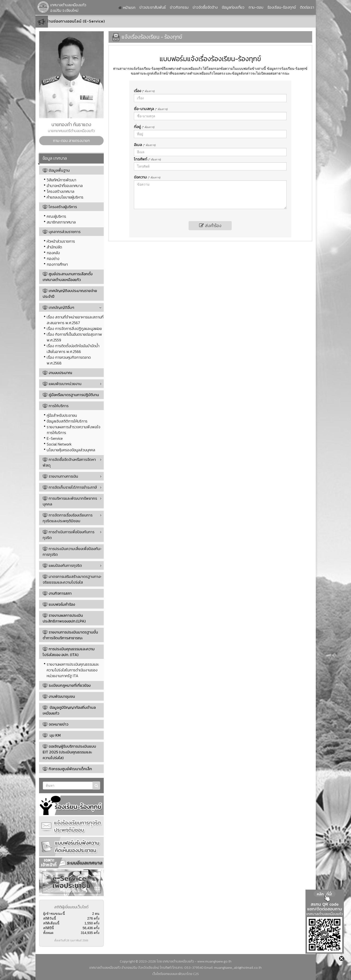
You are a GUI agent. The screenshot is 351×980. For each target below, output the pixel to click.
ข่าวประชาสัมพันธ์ (153, 7)
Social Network (59, 444)
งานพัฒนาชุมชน (62, 696)
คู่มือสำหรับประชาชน (62, 415)
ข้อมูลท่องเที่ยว (233, 7)
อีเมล (145, 145)
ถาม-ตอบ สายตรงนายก (71, 141)
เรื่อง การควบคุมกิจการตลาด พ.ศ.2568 (69, 360)
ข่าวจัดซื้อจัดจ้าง (205, 7)
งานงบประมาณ (60, 373)
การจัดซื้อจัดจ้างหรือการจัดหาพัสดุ (69, 462)
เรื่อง (144, 91)
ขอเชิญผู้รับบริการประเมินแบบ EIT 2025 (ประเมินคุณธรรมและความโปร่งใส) (69, 752)
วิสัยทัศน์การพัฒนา (61, 180)
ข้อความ (147, 177)
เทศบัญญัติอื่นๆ (58, 307)
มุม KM (55, 735)
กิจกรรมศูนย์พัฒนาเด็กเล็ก (70, 769)
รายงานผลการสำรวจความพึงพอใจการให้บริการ (74, 430)
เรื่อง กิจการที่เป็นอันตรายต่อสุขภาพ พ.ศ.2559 (74, 337)
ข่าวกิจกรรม (179, 7)
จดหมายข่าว (58, 724)
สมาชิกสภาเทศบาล (61, 222)
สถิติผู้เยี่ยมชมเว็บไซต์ (71, 907)
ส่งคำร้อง (210, 226)
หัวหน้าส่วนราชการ (61, 241)
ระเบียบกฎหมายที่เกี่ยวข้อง (70, 685)
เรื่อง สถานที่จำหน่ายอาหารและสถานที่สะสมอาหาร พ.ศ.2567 (75, 320)
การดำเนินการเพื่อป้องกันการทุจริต (69, 535)
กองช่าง (53, 258)
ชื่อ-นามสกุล (151, 109)
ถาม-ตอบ (256, 7)
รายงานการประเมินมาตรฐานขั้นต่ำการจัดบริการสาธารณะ (70, 635)
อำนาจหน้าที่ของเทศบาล (65, 186)
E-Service (55, 438)
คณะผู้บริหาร (56, 216)
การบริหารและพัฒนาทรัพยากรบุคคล (70, 501)
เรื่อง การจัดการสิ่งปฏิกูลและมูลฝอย (74, 329)
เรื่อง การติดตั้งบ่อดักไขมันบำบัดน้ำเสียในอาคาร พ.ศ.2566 (73, 349)
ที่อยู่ (144, 127)
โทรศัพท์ (147, 159)
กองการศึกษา (57, 264)
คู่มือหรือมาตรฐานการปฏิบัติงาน (74, 395)
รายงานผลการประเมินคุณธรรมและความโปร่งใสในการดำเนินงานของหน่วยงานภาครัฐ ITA (73, 670)
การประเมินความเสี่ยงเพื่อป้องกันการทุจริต (71, 552)
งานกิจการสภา (60, 593)
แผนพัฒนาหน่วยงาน (62, 384)
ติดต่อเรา (307, 7)
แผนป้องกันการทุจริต (62, 565)
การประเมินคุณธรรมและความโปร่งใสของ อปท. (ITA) (69, 652)
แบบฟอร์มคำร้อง (62, 604)
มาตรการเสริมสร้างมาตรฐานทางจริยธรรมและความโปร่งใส (71, 579)
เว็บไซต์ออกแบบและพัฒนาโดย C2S (176, 974)
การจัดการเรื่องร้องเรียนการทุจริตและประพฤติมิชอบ (68, 518)
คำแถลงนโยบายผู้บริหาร (65, 197)
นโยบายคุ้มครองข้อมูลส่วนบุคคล (71, 450)
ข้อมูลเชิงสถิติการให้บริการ (67, 421)
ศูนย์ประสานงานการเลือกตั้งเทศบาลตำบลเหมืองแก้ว (68, 277)
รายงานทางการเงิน (60, 476)
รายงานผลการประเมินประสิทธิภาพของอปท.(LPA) (64, 618)
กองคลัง (53, 253)
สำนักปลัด (54, 247)
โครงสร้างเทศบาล (60, 191)
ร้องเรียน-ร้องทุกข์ (282, 7)
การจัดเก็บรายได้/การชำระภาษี (70, 487)
